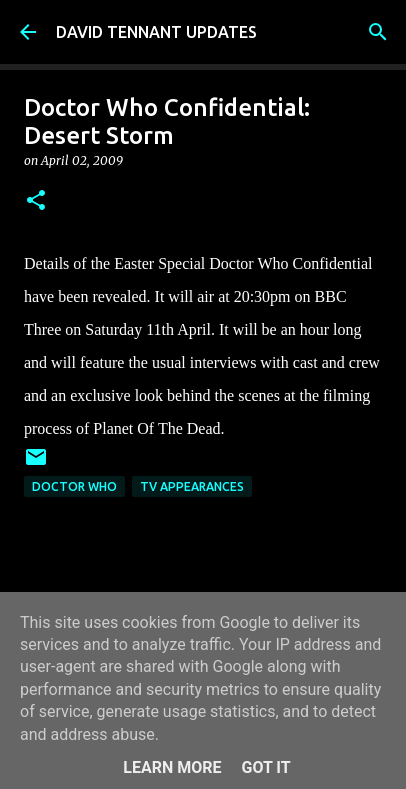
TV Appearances (192, 486)
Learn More (172, 767)
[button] (36, 201)
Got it (265, 767)
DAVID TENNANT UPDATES (156, 32)
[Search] (378, 32)
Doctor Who (74, 486)
